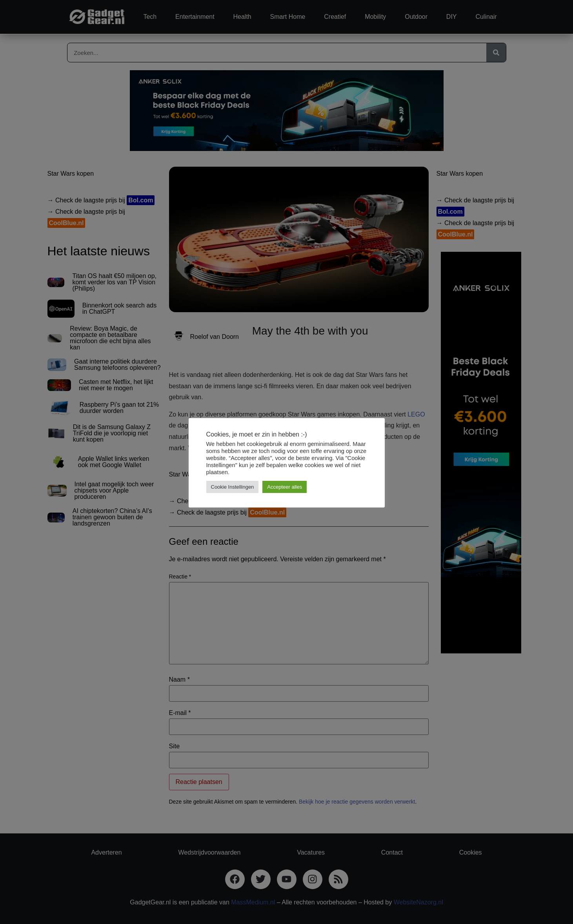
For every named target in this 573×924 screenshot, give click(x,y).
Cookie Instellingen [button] (233, 487)
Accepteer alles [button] (285, 487)
